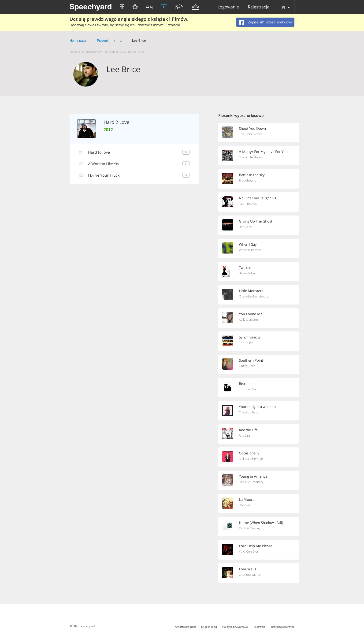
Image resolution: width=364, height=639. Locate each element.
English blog (209, 627)
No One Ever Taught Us (257, 198)
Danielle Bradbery (251, 482)
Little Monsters (251, 291)
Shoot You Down (252, 128)
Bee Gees (245, 227)
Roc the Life (248, 430)
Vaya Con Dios (249, 551)
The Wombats (248, 412)
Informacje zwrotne (282, 627)
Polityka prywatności (235, 627)
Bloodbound (248, 180)
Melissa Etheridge (251, 459)
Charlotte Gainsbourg (254, 296)
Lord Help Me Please (256, 546)
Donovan (245, 505)
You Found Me (251, 314)
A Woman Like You (104, 164)
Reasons (246, 383)
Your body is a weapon (257, 407)
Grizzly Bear (247, 366)
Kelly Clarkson (248, 319)
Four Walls (247, 569)
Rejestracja (259, 7)
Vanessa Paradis (250, 250)
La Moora (247, 499)
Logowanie (228, 7)
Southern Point (251, 360)
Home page (78, 41)
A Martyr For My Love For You (263, 152)
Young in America (253, 476)
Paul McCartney (250, 528)
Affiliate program (185, 627)
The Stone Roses (250, 134)
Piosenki (103, 41)
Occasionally (249, 453)
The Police (246, 343)
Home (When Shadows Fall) (261, 523)
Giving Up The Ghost (256, 221)
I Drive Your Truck (104, 175)
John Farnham (249, 389)
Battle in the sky (252, 175)
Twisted (245, 267)
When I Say (248, 244)
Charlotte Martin (250, 575)
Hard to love (99, 152)
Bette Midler (247, 273)
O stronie (259, 627)
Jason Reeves (248, 204)
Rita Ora (244, 435)
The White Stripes (251, 157)
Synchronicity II (251, 337)
